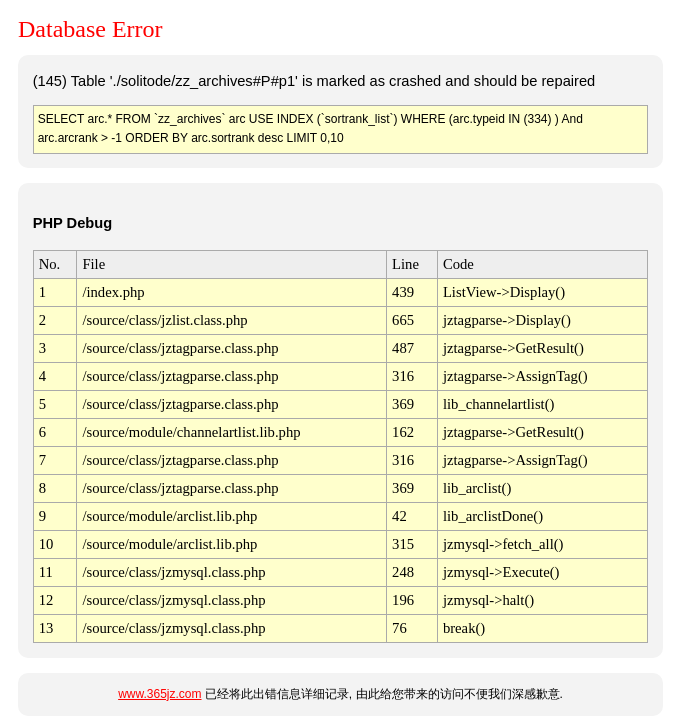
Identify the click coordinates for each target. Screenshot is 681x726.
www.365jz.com (159, 694)
